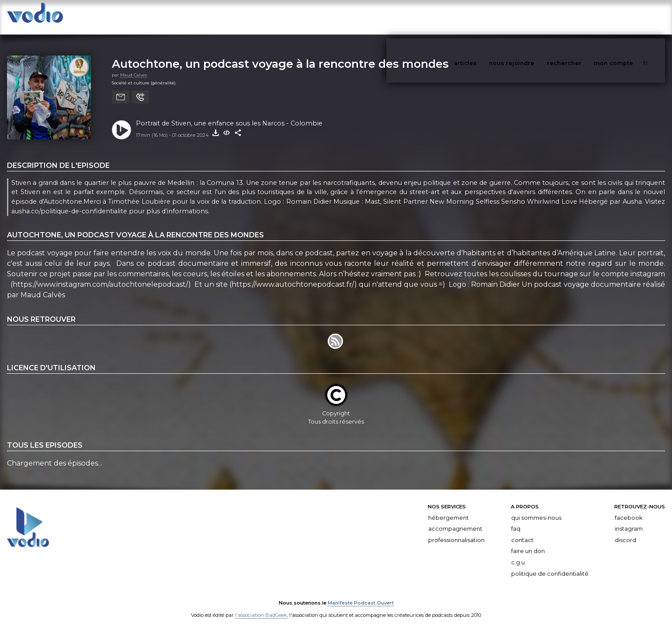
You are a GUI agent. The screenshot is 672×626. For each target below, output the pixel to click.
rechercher (580, 17)
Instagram (629, 520)
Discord (625, 531)
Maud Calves (133, 66)
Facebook (629, 509)
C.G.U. (519, 554)
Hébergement (449, 509)
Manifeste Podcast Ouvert (361, 595)
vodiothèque (443, 17)
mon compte (628, 17)
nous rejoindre (530, 17)
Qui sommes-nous (536, 509)
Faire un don (528, 542)
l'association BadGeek (261, 607)
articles (485, 17)
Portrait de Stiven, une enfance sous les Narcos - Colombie (229, 115)
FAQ (516, 520)
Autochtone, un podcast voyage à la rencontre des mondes (280, 55)
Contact (522, 531)
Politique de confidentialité (550, 565)
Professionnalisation (456, 531)
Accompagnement (455, 520)
